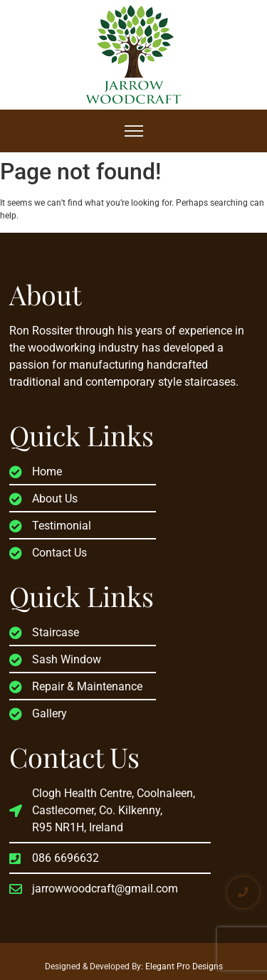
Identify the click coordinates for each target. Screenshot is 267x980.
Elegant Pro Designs (184, 966)
